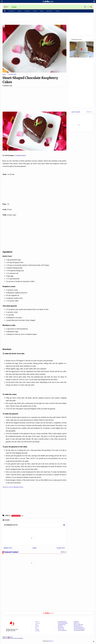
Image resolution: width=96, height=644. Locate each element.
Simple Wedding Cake (82, 53)
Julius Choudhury (19, 638)
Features (58, 11)
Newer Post (8, 548)
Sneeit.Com (51, 641)
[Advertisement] (34, 19)
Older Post (61, 548)
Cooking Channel (20, 155)
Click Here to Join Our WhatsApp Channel (13, 487)
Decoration (50, 11)
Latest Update (76, 112)
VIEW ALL (89, 112)
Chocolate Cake (12, 74)
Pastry (35, 11)
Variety (20, 11)
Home (4, 74)
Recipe (42, 11)
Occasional (12, 11)
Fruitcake (27, 11)
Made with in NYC (8, 638)
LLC (10, 637)
